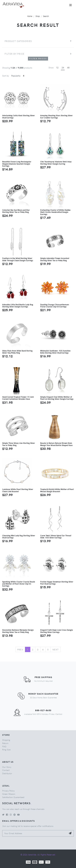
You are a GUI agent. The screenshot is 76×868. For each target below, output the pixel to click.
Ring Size (6, 749)
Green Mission (9, 794)
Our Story (7, 767)
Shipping (6, 740)
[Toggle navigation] (71, 5)
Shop (38, 16)
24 (63, 67)
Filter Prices (38, 59)
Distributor (7, 773)
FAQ (4, 746)
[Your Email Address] (35, 833)
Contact (6, 770)
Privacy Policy (8, 791)
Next (56, 649)
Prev (20, 649)
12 (57, 67)
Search (46, 16)
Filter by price (14, 54)
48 (68, 67)
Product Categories (18, 41)
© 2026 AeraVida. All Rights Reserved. (38, 855)
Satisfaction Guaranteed (13, 797)
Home (30, 16)
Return (5, 743)
